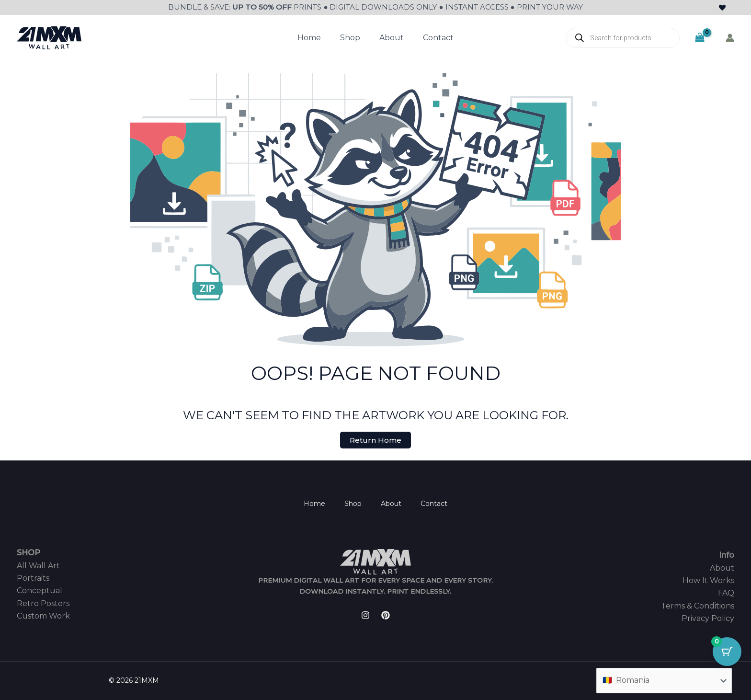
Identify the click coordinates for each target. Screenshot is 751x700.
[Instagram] (365, 615)
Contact (438, 38)
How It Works (708, 580)
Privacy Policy (708, 618)
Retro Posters (43, 603)
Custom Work (43, 616)
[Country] (664, 680)
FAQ (726, 593)
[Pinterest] (386, 615)
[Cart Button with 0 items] (727, 652)
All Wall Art (38, 566)
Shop (350, 38)
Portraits (33, 578)
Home (309, 38)
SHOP (28, 553)
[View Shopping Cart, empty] (700, 38)
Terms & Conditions (698, 606)
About (392, 38)
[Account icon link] (730, 38)
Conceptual (40, 591)
